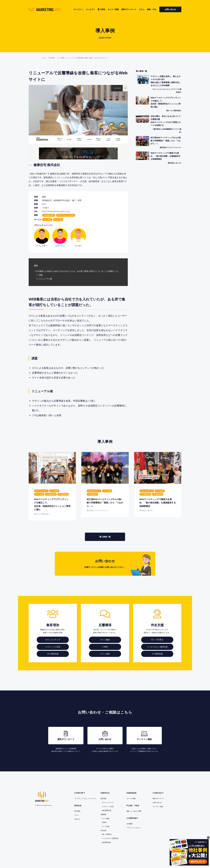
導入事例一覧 (105, 537)
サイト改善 (105, 654)
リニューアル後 (44, 279)
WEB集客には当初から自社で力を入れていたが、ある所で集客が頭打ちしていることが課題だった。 (77, 271)
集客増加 (103, 798)
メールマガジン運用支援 (157, 647)
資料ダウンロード (129, 9)
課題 (39, 275)
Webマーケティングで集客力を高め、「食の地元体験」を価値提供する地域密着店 (158, 503)
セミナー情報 (113, 9)
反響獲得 (103, 814)
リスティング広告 (53, 647)
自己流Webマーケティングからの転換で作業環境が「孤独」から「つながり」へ (105, 503)
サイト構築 (105, 640)
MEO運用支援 (53, 654)
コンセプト (90, 9)
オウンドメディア (53, 640)
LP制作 (105, 647)
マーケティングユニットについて (85, 798)
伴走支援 (103, 830)
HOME (44, 58)
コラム (142, 9)
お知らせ (77, 819)
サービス (77, 9)
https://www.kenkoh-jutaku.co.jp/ (56, 211)
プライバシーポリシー (134, 828)
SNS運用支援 (157, 654)
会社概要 (130, 824)
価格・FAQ (152, 9)
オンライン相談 (158, 806)
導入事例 (101, 9)
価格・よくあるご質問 (134, 811)
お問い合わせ (170, 9)
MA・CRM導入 (157, 640)
